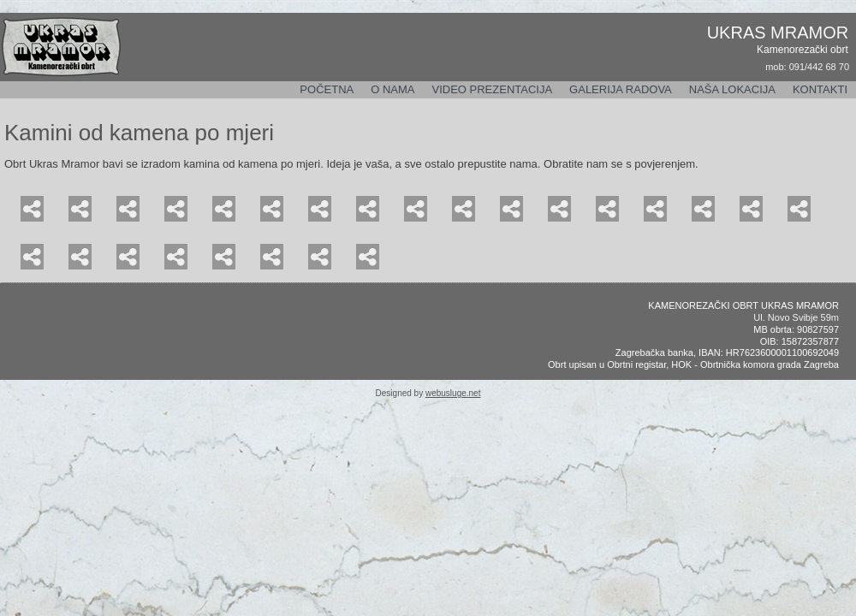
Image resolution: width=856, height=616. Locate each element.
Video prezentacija (492, 89)
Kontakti (820, 89)
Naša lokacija (732, 89)
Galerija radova (621, 89)
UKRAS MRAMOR (778, 33)
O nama (392, 89)
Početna (327, 89)
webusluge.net (453, 393)
